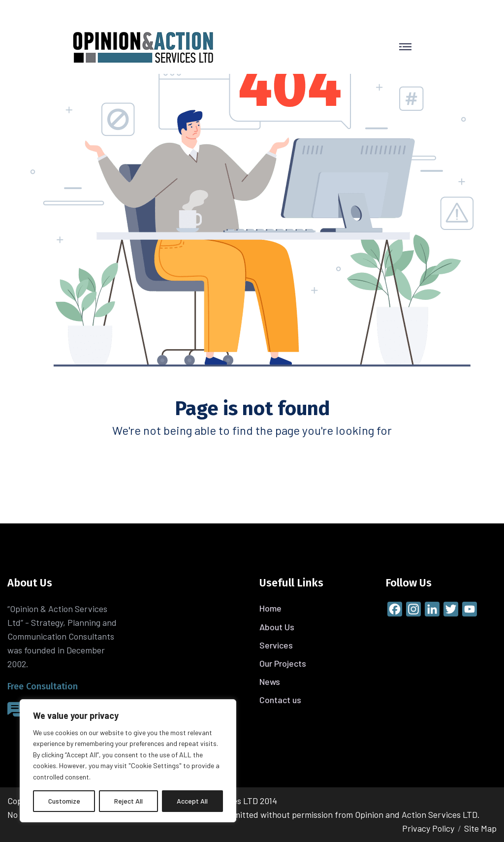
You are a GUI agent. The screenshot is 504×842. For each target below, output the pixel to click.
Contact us (280, 700)
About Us (277, 627)
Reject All (128, 801)
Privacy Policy (428, 828)
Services (276, 645)
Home (270, 608)
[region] (128, 761)
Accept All (192, 801)
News (270, 681)
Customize (64, 801)
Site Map (480, 828)
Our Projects (283, 663)
